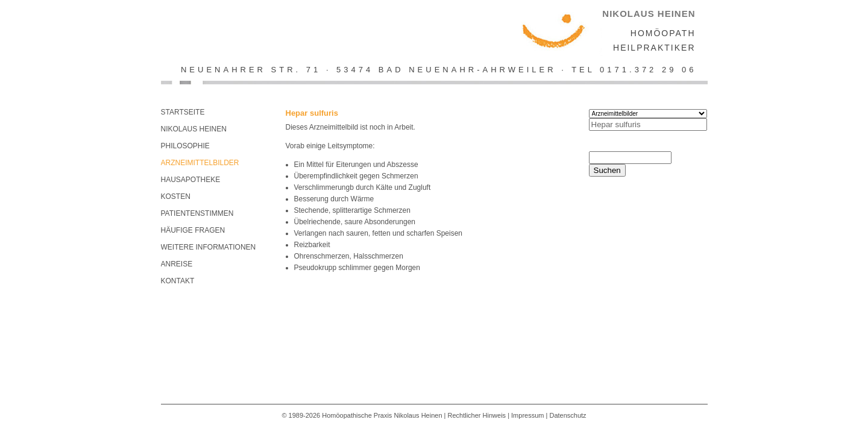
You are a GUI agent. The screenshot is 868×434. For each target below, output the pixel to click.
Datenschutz (568, 415)
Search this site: (622, 146)
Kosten (176, 197)
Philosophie (185, 146)
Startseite (183, 112)
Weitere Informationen (209, 247)
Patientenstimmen (197, 213)
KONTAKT (178, 281)
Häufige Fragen (193, 230)
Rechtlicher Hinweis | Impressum (496, 415)
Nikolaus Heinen (194, 129)
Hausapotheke (191, 180)
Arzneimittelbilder (200, 163)
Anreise (177, 264)
